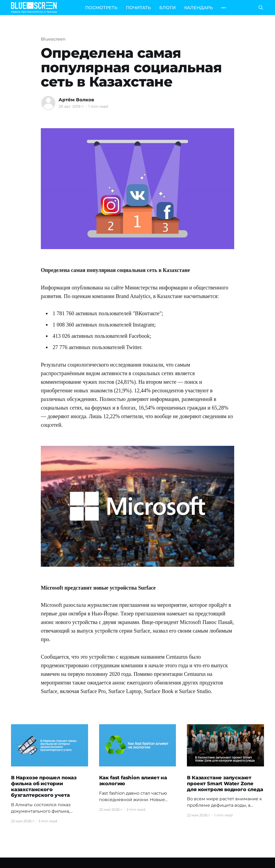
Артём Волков (76, 100)
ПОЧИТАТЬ (138, 8)
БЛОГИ (167, 8)
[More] (224, 8)
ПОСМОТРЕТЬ (101, 8)
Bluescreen (53, 39)
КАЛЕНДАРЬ (198, 8)
